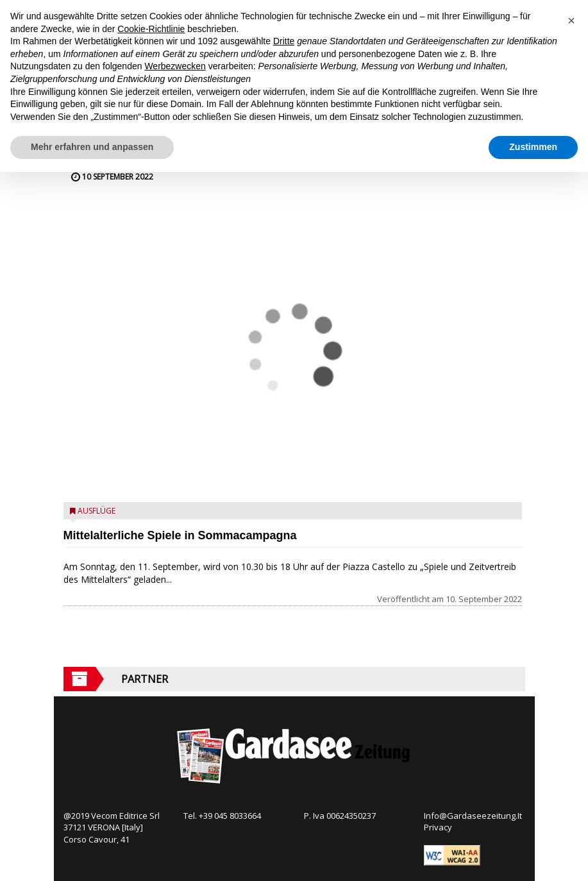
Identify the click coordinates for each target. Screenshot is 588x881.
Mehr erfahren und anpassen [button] (92, 147)
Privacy (438, 827)
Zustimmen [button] (533, 147)
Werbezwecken (175, 66)
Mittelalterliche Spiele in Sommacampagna (180, 535)
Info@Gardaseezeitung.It (473, 816)
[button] (571, 21)
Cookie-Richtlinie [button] (151, 29)
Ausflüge (97, 511)
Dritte (284, 41)
